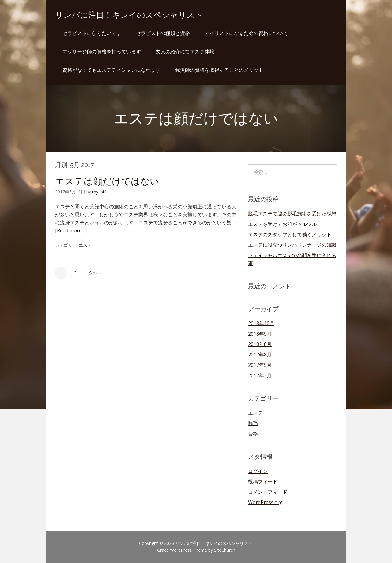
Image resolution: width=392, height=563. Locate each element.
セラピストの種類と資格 (163, 33)
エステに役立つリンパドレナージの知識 (292, 245)
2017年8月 (260, 355)
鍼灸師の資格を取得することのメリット (219, 70)
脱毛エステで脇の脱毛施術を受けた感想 (292, 214)
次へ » (94, 273)
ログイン (258, 471)
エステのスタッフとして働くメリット (290, 234)
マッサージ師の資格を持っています (102, 51)
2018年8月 (260, 344)
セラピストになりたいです (92, 33)
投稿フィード (263, 481)
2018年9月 (260, 334)
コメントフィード (268, 492)
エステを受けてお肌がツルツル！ (285, 224)
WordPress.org (265, 502)
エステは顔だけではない (107, 181)
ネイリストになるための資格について (246, 33)
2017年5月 (260, 365)
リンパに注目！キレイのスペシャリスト (129, 15)
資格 (253, 434)
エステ (85, 245)
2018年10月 (261, 323)
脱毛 (253, 423)
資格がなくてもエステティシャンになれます (111, 70)
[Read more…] (71, 230)
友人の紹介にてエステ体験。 (187, 51)
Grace (163, 550)
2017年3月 (260, 375)
